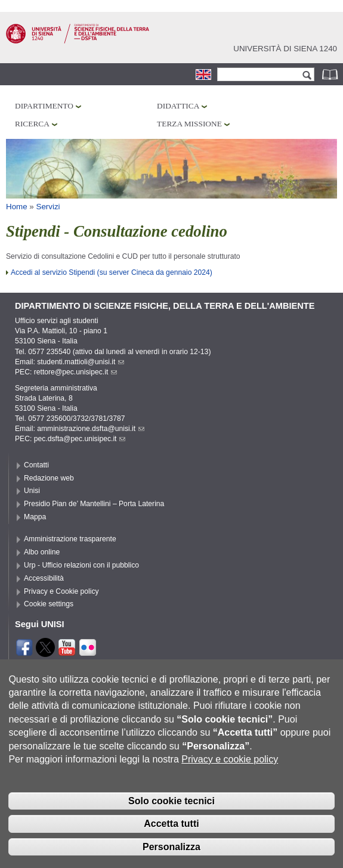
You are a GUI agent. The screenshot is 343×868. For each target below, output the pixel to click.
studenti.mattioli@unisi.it (81, 362)
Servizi (48, 207)
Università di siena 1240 (285, 49)
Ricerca (32, 124)
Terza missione (189, 124)
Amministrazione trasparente (70, 539)
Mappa (35, 517)
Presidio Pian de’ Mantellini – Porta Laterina (94, 504)
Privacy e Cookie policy (61, 591)
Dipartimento (44, 106)
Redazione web (49, 478)
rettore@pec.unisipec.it (76, 372)
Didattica (178, 106)
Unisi (32, 491)
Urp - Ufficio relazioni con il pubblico (81, 565)
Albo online (42, 552)
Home (17, 207)
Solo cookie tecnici (171, 817)
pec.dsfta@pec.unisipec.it (80, 439)
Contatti (36, 465)
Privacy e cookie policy (230, 775)
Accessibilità (44, 578)
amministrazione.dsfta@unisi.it (91, 429)
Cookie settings (49, 604)
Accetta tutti (171, 840)
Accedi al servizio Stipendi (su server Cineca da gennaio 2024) (112, 272)
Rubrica (331, 74)
